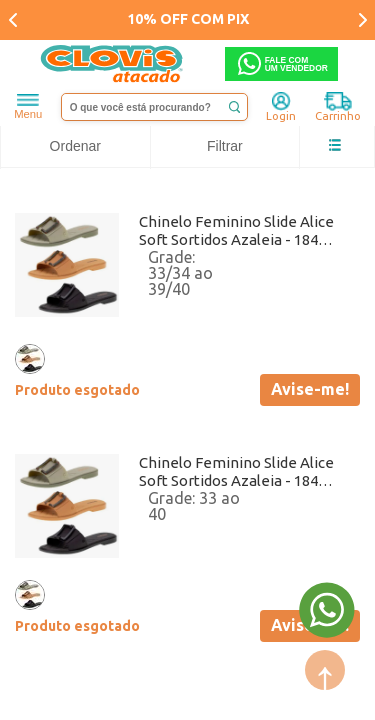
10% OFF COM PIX (188, 19)
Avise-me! (310, 389)
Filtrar (225, 146)
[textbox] (155, 107)
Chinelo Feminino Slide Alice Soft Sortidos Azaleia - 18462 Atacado (236, 231)
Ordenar (75, 146)
